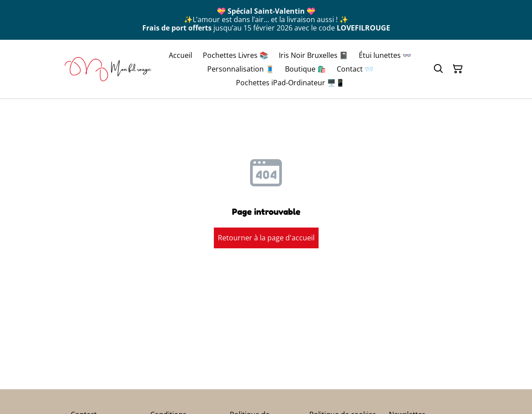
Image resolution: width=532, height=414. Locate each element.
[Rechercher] (438, 69)
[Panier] (458, 69)
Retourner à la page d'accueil (266, 238)
